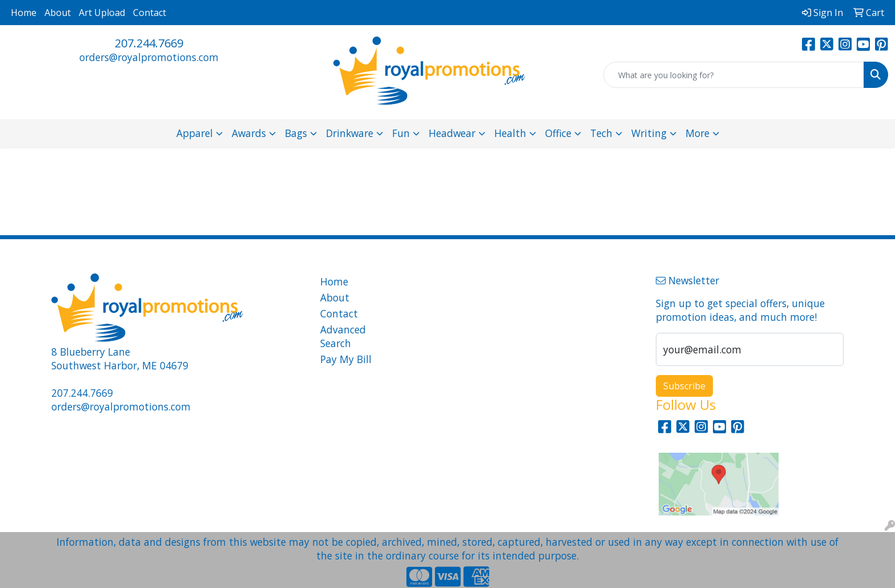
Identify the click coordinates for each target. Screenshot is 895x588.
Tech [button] (601, 133)
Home (24, 13)
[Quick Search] (734, 75)
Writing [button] (649, 133)
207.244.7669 (149, 43)
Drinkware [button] (350, 133)
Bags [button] (296, 133)
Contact (150, 13)
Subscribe (684, 386)
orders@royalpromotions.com (149, 57)
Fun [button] (401, 133)
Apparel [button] (195, 133)
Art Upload (102, 13)
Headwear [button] (452, 133)
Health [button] (510, 133)
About (58, 13)
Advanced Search (343, 336)
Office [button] (558, 133)
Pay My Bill (346, 359)
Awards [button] (249, 133)
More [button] (698, 133)
